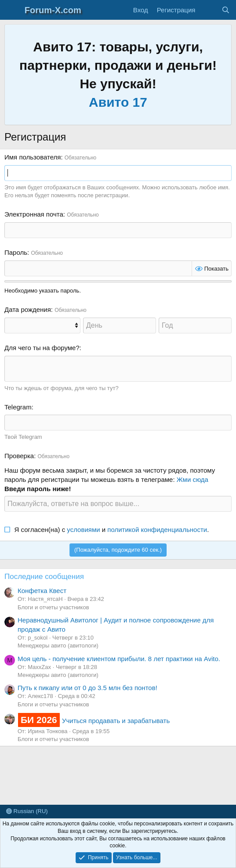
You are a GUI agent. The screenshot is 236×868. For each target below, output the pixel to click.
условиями (83, 530)
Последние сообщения (44, 577)
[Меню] (12, 10)
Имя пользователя (33, 157)
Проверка (19, 456)
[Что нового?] (208, 10)
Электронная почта (34, 214)
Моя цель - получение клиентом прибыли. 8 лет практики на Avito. (119, 659)
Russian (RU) (27, 811)
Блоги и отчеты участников (53, 607)
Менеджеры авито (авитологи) (58, 646)
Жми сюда (192, 479)
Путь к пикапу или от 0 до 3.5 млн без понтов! (87, 688)
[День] (120, 325)
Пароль (16, 252)
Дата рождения (28, 309)
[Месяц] (42, 325)
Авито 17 (118, 102)
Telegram (18, 407)
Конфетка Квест (42, 591)
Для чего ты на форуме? (42, 348)
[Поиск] (226, 10)
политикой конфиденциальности (157, 530)
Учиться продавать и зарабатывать (94, 721)
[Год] (195, 325)
